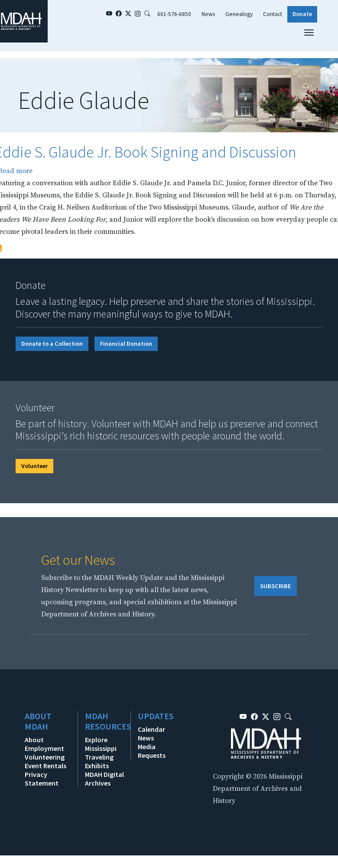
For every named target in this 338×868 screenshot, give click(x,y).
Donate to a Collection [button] (52, 344)
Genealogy (239, 14)
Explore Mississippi (101, 744)
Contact (273, 14)
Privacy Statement (42, 779)
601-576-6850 (174, 14)
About (34, 740)
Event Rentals (45, 766)
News (208, 14)
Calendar (151, 729)
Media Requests (152, 751)
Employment (44, 748)
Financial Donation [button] (126, 344)
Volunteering (45, 757)
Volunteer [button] (34, 466)
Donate (302, 14)
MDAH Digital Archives (104, 779)
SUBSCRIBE (276, 586)
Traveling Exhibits (99, 761)
